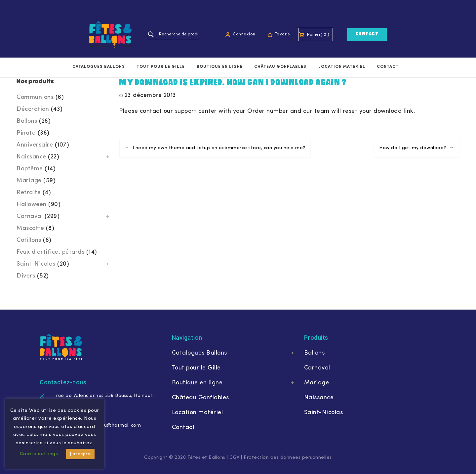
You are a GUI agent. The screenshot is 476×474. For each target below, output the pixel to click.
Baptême (30, 169)
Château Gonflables (280, 67)
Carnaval (30, 216)
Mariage (29, 181)
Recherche (151, 34)
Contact (367, 34)
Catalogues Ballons (99, 67)
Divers (26, 276)
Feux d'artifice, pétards (50, 252)
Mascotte (30, 228)
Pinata (26, 133)
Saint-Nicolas (36, 264)
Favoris (282, 34)
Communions (35, 97)
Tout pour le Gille (161, 67)
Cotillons (29, 240)
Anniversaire (35, 145)
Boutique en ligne (220, 67)
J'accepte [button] (80, 454)
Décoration (33, 109)
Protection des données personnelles (288, 458)
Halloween (32, 205)
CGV (235, 458)
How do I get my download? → (416, 148)
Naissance (31, 157)
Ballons (27, 121)
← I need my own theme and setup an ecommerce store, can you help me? (215, 148)
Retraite (29, 193)
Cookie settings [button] (39, 454)
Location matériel (342, 67)
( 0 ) (325, 35)
